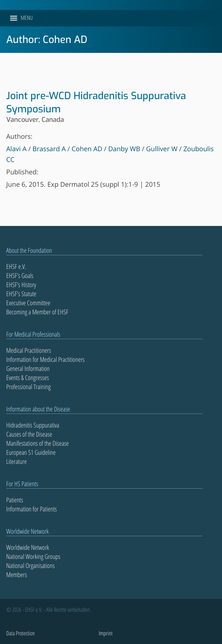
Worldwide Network (28, 547)
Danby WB (124, 149)
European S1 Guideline (31, 452)
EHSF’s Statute (21, 294)
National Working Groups (33, 556)
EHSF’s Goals (20, 276)
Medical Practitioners (29, 350)
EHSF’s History (21, 285)
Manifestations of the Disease (38, 443)
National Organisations (30, 566)
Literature (17, 461)
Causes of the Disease (29, 434)
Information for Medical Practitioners (45, 359)
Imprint (106, 633)
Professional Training (29, 387)
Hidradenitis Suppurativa (33, 425)
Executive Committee (28, 303)
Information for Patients (31, 509)
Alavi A (16, 149)
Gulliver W (162, 149)
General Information (28, 368)
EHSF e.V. (16, 266)
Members (17, 575)
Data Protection (20, 633)
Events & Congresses (27, 378)
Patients (15, 500)
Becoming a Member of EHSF (37, 312)
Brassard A (49, 149)
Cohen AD (87, 149)
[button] (27, 18)
